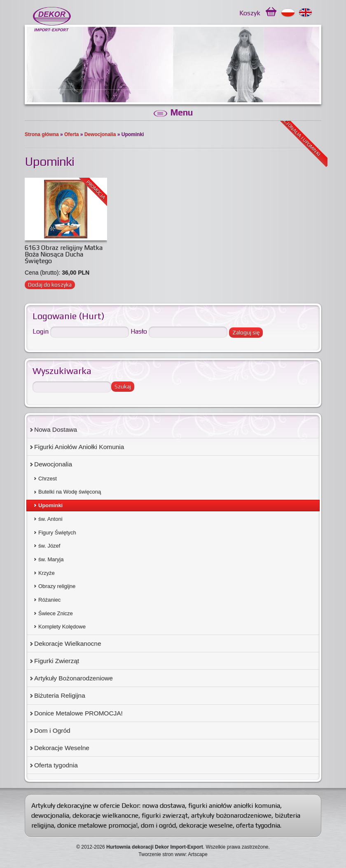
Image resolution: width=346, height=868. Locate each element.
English (306, 13)
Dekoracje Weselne (62, 748)
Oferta (71, 134)
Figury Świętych (57, 533)
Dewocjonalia (100, 134)
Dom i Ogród (52, 730)
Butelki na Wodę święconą (70, 492)
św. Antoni (50, 519)
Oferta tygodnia (56, 765)
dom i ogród (158, 825)
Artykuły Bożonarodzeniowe (74, 678)
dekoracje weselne (206, 825)
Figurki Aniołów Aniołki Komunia (79, 447)
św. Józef (49, 546)
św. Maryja (51, 559)
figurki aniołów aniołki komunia (234, 806)
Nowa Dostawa (56, 429)
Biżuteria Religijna (60, 695)
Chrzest (48, 479)
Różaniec (49, 600)
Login (41, 331)
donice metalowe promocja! (97, 825)
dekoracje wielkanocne (105, 815)
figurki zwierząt (165, 815)
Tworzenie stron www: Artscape (173, 854)
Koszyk (250, 13)
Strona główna (42, 134)
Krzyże (47, 573)
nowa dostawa (164, 806)
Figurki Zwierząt (57, 661)
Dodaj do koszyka (50, 285)
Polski (288, 13)
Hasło (139, 331)
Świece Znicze (56, 613)
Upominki (50, 505)
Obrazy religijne (57, 586)
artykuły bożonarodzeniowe (231, 815)
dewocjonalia (50, 815)
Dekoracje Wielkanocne (68, 643)
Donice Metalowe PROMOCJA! (78, 713)
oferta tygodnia (258, 825)
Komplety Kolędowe (62, 627)
